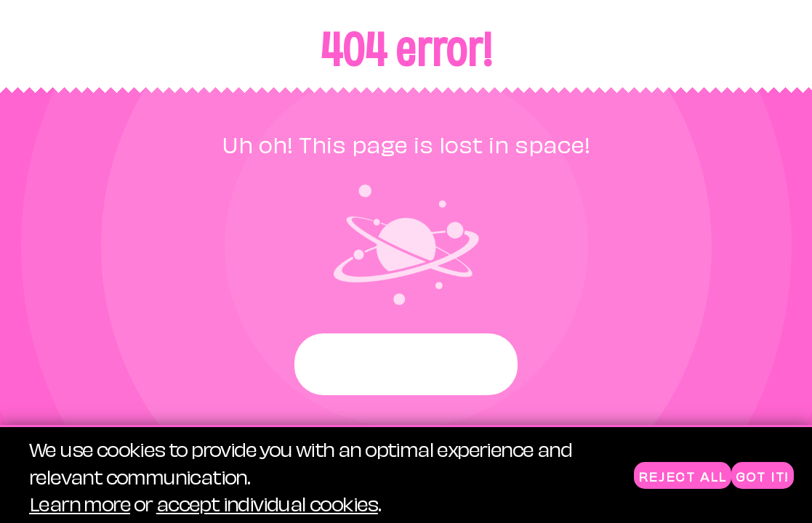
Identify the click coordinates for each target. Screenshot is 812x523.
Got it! (763, 476)
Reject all (683, 476)
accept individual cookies (267, 503)
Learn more (80, 503)
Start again (406, 364)
